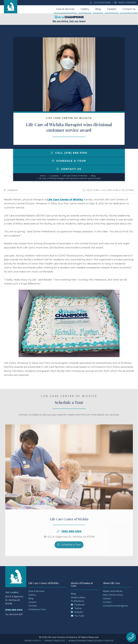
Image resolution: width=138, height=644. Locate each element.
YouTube (78, 616)
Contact (33, 606)
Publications (77, 601)
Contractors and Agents (115, 606)
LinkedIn (77, 612)
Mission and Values (113, 591)
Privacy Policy (33, 641)
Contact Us (129, 9)
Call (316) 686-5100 (69, 153)
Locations (54, 176)
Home (43, 176)
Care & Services (65, 9)
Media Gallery (78, 597)
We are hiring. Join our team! (69, 19)
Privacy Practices (55, 641)
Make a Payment (125, 3)
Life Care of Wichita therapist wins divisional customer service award (69, 178)
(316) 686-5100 (71, 538)
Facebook (78, 605)
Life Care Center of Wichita (75, 176)
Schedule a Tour (69, 161)
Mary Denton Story (113, 595)
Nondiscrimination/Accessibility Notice (91, 641)
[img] (52, 153)
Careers (112, 9)
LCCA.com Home (100, 3)
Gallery (85, 9)
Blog (98, 9)
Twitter (76, 608)
